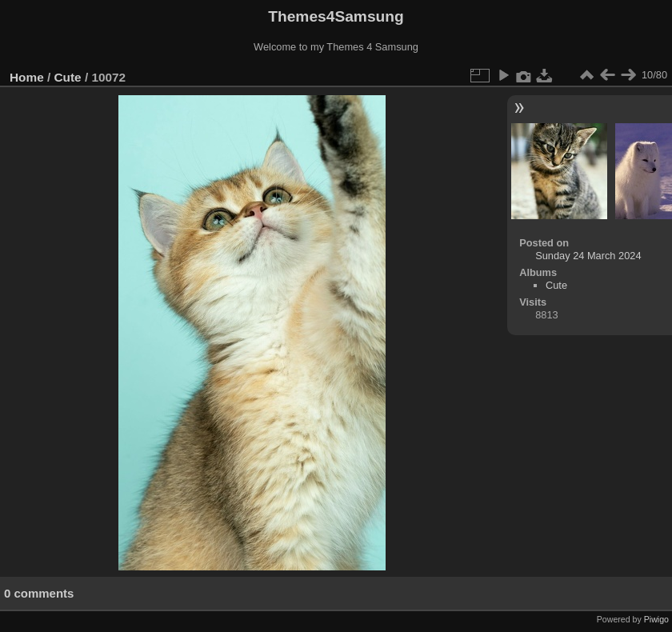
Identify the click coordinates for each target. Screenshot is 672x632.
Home (27, 77)
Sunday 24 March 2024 (588, 256)
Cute (68, 77)
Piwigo (656, 619)
